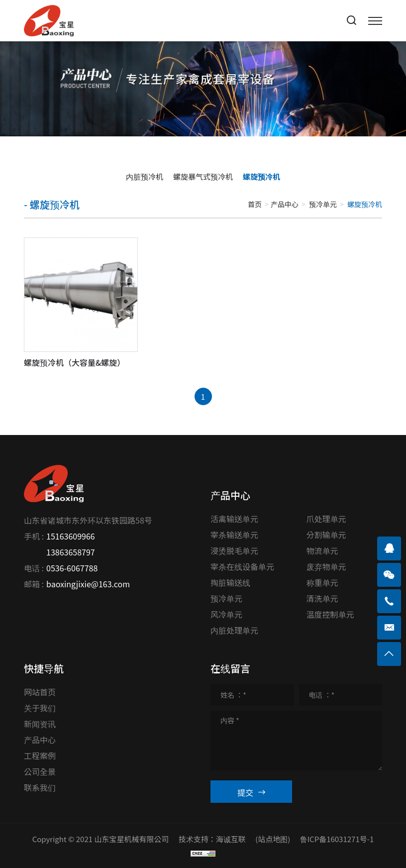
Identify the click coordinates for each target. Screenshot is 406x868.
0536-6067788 (72, 568)
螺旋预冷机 (261, 176)
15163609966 (71, 536)
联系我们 (40, 787)
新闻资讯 (40, 724)
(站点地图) (273, 839)
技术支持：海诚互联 (212, 839)
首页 (255, 204)
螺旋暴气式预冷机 (203, 176)
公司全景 (40, 771)
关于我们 (40, 708)
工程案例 (40, 756)
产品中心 (285, 204)
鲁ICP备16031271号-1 (337, 839)
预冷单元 (323, 204)
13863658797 (71, 552)
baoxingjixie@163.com (88, 584)
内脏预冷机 (145, 176)
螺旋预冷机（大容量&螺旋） (74, 362)
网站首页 (40, 692)
